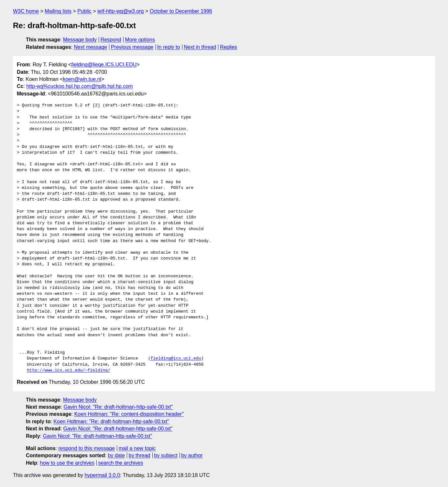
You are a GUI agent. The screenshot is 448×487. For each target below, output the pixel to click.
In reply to (169, 47)
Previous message (132, 47)
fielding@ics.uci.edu (176, 359)
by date (116, 455)
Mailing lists (58, 11)
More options (140, 40)
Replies (229, 47)
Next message (91, 47)
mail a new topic (137, 448)
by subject (166, 455)
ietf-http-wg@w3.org (120, 11)
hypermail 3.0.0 (102, 475)
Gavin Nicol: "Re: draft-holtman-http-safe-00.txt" (118, 407)
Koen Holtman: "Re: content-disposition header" (129, 414)
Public (84, 11)
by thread (140, 455)
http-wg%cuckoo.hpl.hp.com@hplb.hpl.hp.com (79, 86)
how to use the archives (67, 463)
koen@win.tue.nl (82, 79)
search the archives (121, 463)
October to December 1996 (181, 11)
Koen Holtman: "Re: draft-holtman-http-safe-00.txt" (111, 421)
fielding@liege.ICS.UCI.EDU (104, 65)
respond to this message (86, 448)
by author (192, 455)
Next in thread (200, 47)
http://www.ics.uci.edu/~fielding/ (68, 371)
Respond (111, 40)
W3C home (26, 11)
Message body (80, 40)
